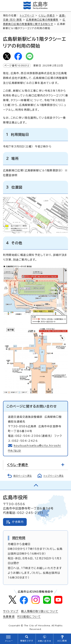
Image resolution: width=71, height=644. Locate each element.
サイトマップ (11, 611)
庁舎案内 (18, 522)
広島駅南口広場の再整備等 (42, 20)
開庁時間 (19, 538)
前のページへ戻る (23, 476)
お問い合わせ (44, 641)
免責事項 (9, 617)
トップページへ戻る (54, 476)
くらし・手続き (47, 16)
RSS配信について (29, 617)
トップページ (27, 16)
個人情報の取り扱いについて (40, 611)
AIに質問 (62, 641)
